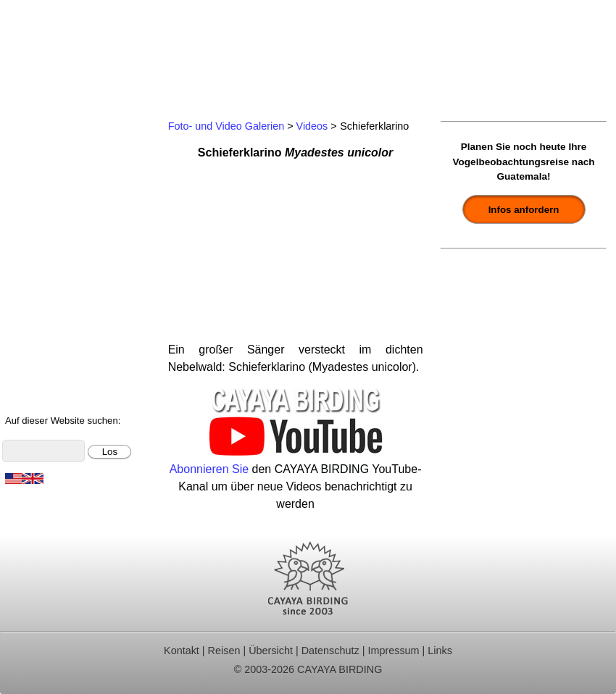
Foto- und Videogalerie (65, 337)
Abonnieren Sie (209, 469)
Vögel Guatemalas (54, 298)
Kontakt (26, 279)
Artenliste (31, 318)
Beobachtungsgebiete (63, 201)
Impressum (393, 651)
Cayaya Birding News (62, 395)
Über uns (30, 376)
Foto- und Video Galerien (226, 126)
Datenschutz (330, 651)
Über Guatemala (49, 357)
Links (440, 651)
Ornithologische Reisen (66, 143)
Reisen (224, 651)
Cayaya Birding (58, 51)
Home (22, 124)
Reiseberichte (42, 221)
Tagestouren (38, 163)
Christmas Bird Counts (64, 260)
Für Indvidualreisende (62, 181)
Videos (312, 126)
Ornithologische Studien (68, 240)
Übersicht (271, 651)
